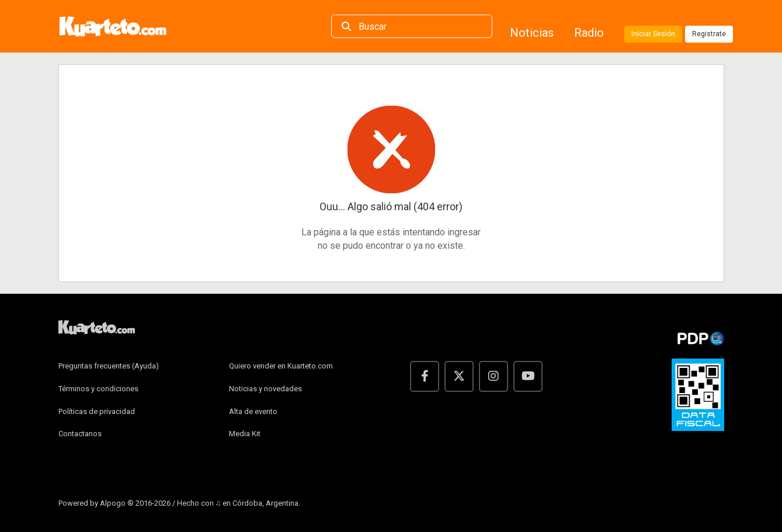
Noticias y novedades (265, 389)
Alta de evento (253, 411)
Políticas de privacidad (97, 411)
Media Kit (245, 434)
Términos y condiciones (98, 389)
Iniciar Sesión (653, 34)
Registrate (709, 34)
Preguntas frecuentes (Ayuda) (109, 366)
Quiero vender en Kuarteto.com (281, 366)
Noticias (533, 33)
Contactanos (80, 434)
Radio (590, 33)
